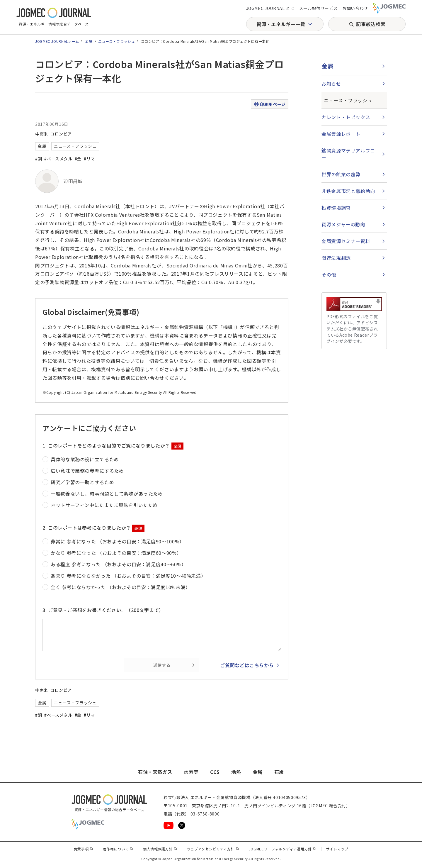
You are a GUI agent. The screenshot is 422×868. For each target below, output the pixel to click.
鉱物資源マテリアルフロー (348, 154)
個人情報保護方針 (160, 849)
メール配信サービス (318, 8)
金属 (89, 41)
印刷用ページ (269, 104)
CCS (215, 772)
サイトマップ (337, 849)
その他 (329, 274)
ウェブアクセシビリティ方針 (213, 849)
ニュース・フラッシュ (116, 41)
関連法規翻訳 (336, 258)
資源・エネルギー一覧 (281, 24)
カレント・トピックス (346, 117)
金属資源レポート (341, 134)
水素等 (191, 772)
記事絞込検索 (371, 24)
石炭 (279, 772)
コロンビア (61, 134)
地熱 (236, 772)
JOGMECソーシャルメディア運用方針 (283, 849)
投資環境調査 (336, 208)
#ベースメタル (58, 159)
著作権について (118, 849)
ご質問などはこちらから (247, 665)
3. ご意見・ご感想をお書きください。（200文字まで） (103, 610)
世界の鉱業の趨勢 (341, 174)
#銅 (39, 159)
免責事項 (84, 849)
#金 (78, 159)
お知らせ (331, 84)
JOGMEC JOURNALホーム (57, 41)
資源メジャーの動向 (343, 224)
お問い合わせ (355, 8)
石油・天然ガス (155, 772)
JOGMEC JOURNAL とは (270, 8)
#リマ (89, 159)
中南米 (42, 134)
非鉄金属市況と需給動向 (348, 191)
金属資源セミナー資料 (346, 241)
